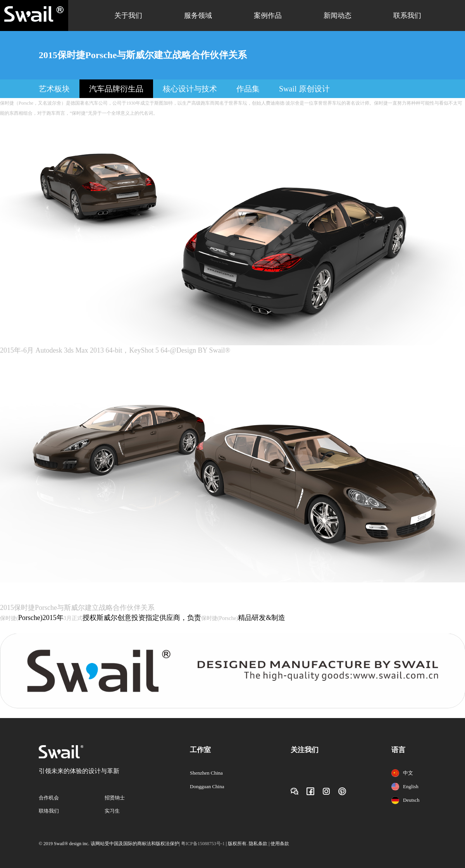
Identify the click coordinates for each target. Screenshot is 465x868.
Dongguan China (207, 786)
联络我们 (49, 811)
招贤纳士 (115, 798)
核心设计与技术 (190, 89)
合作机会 (49, 798)
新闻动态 (338, 15)
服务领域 (198, 15)
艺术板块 (54, 89)
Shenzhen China (206, 773)
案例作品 (268, 15)
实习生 (112, 811)
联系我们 (407, 15)
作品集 (248, 89)
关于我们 (128, 15)
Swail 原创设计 (304, 89)
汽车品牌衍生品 (116, 89)
